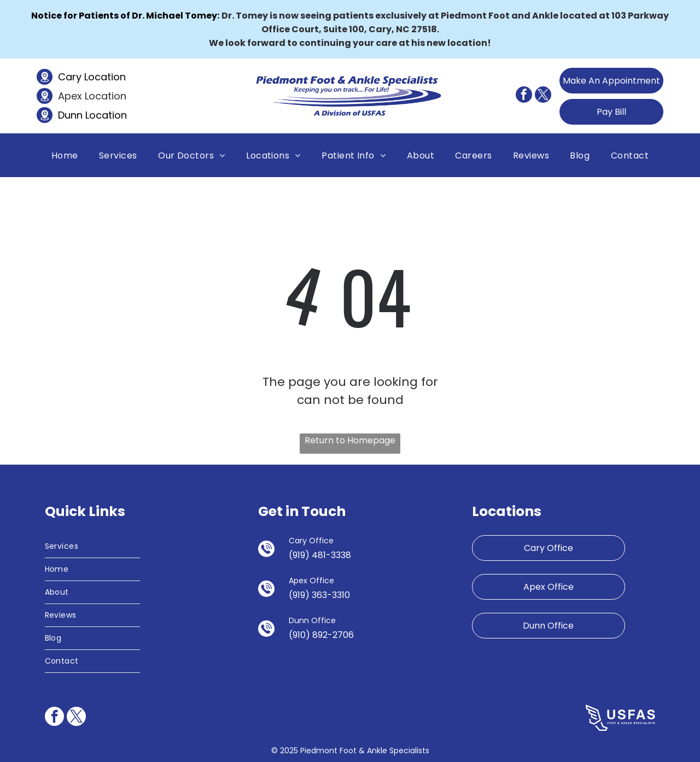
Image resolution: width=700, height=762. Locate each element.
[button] (118, 155)
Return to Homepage (350, 440)
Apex (70, 96)
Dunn (70, 115)
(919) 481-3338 (320, 555)
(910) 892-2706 (321, 635)
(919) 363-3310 (319, 595)
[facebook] (524, 96)
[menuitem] (65, 155)
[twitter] (543, 96)
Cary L (73, 77)
